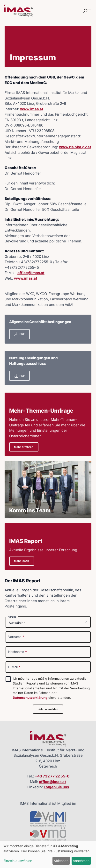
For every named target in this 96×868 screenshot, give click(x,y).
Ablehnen (61, 861)
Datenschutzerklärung (30, 698)
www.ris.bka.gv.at (75, 147)
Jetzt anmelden (48, 709)
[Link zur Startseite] (18, 11)
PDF (19, 334)
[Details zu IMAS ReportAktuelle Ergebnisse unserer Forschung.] (48, 547)
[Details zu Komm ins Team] (48, 490)
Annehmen (81, 861)
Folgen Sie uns (56, 787)
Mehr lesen (22, 561)
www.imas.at (32, 109)
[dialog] (48, 854)
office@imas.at (31, 273)
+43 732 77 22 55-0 (52, 776)
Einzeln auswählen (18, 861)
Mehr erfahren (24, 447)
